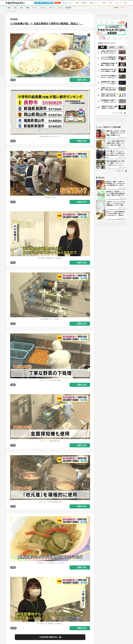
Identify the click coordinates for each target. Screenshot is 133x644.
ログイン (123, 8)
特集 (77, 3)
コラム (60, 8)
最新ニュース (94, 3)
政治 (9, 8)
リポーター (119, 3)
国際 (28, 8)
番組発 (84, 3)
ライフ (34, 8)
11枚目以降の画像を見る (48, 637)
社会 (15, 8)
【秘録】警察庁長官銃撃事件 (44, 3)
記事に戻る (82, 80)
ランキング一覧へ (118, 113)
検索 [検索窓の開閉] (125, 3)
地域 (104, 3)
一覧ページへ (120, 171)
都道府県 (68, 8)
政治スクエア (68, 3)
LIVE (110, 3)
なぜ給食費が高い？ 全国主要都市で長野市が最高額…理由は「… (47, 24)
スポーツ (52, 8)
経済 (21, 8)
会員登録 (116, 8)
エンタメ (43, 8)
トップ (8, 11)
